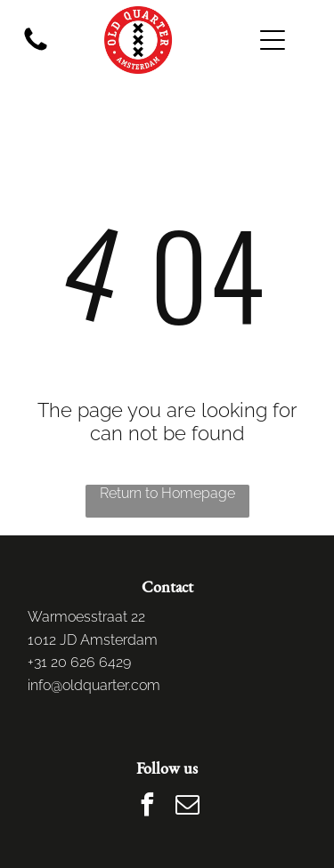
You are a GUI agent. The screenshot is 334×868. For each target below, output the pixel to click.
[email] (187, 807)
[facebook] (147, 807)
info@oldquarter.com (94, 685)
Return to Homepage (167, 493)
